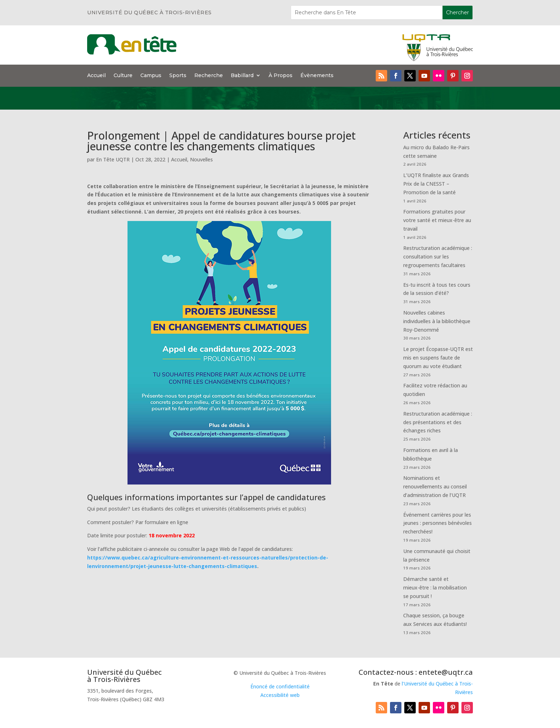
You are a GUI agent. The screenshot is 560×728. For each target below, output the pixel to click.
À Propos (281, 76)
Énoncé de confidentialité (280, 686)
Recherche (209, 76)
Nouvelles (201, 159)
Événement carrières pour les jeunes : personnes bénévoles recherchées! (437, 523)
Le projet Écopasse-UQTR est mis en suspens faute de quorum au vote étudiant (438, 358)
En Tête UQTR (113, 159)
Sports (178, 76)
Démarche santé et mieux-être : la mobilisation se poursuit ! (435, 588)
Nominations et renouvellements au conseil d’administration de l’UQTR (435, 486)
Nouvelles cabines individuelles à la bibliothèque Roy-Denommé (437, 321)
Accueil (96, 76)
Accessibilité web (280, 695)
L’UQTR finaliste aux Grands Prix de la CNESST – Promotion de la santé (436, 184)
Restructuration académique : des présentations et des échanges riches (438, 422)
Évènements (317, 76)
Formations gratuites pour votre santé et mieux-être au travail (437, 220)
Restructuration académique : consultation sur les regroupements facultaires (438, 257)
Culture (123, 76)
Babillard (242, 76)
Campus (151, 76)
